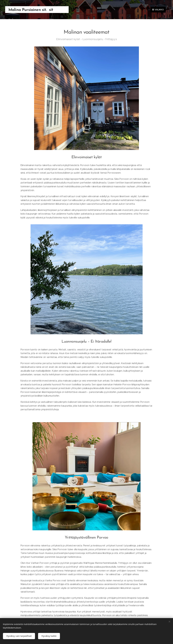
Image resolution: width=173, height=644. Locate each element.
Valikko (158, 10)
